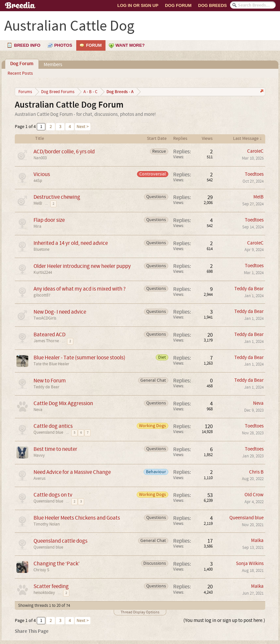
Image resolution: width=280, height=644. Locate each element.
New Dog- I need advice (60, 312)
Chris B (256, 472)
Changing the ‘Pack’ (57, 564)
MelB (38, 203)
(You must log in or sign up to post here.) (224, 620)
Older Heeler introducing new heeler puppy (82, 266)
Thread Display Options (140, 612)
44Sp (38, 181)
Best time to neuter (55, 449)
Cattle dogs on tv (53, 495)
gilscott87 (42, 295)
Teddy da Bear (249, 289)
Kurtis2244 (43, 272)
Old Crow (254, 495)
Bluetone (41, 249)
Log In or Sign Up (138, 5)
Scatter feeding (51, 586)
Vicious (42, 174)
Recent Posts (20, 73)
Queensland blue (48, 432)
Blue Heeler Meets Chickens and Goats (77, 518)
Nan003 (40, 158)
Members (53, 65)
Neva (38, 410)
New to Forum (50, 381)
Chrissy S (41, 570)
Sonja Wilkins (250, 564)
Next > (83, 127)
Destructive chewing (57, 197)
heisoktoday (44, 593)
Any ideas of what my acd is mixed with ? (80, 289)
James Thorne (46, 341)
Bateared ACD (49, 335)
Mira (37, 226)
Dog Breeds (212, 5)
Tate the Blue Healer (51, 364)
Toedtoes (254, 174)
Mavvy (39, 455)
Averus (39, 478)
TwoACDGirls (45, 318)
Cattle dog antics (53, 426)
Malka (257, 541)
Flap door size (49, 220)
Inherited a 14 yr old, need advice (71, 243)
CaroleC (255, 151)
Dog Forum (178, 5)
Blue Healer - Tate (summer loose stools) (79, 358)
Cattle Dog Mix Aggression (63, 403)
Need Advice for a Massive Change (72, 472)
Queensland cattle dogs (60, 541)
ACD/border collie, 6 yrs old (64, 152)
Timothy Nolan (47, 524)
